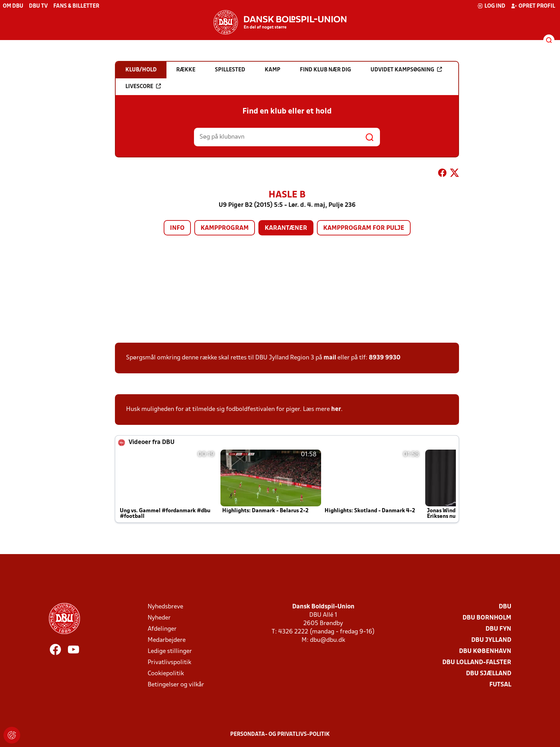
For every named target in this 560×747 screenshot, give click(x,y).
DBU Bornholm (487, 618)
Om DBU (13, 6)
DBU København (485, 651)
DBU (505, 607)
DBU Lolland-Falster (477, 663)
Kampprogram (225, 228)
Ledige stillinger (170, 651)
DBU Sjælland (489, 674)
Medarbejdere (167, 640)
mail (330, 358)
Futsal (500, 685)
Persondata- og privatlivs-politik (280, 734)
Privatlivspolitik (169, 663)
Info (177, 228)
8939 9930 (385, 358)
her (336, 409)
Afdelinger (162, 629)
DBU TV (38, 6)
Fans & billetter (76, 6)
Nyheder (159, 618)
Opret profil (533, 6)
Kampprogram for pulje (364, 228)
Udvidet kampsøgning (406, 70)
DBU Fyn (498, 629)
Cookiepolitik (166, 674)
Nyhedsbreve (165, 607)
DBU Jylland (491, 640)
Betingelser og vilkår (176, 685)
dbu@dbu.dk (328, 640)
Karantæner (286, 228)
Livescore (143, 86)
